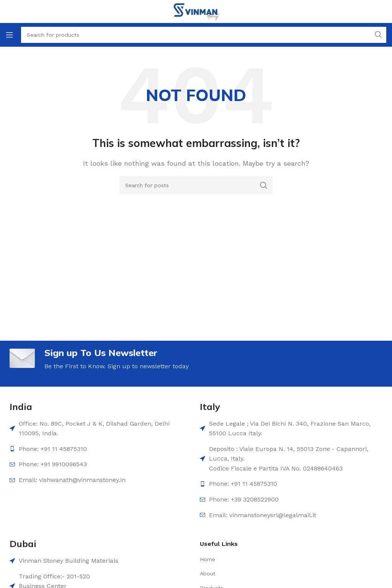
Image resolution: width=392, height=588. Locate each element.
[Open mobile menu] (10, 35)
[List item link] (259, 559)
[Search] (196, 185)
